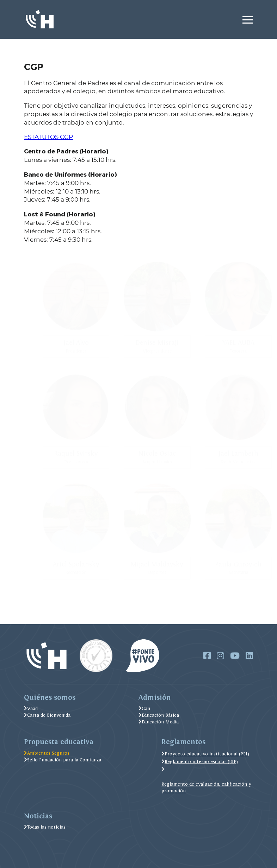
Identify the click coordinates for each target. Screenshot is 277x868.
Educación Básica (159, 715)
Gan (144, 708)
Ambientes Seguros (47, 753)
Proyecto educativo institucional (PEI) (205, 754)
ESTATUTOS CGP (48, 137)
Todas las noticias (45, 827)
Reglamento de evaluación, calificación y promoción (206, 787)
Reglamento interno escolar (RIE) (200, 762)
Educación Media (159, 722)
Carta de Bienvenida (47, 715)
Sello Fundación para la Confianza (63, 760)
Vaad (31, 708)
